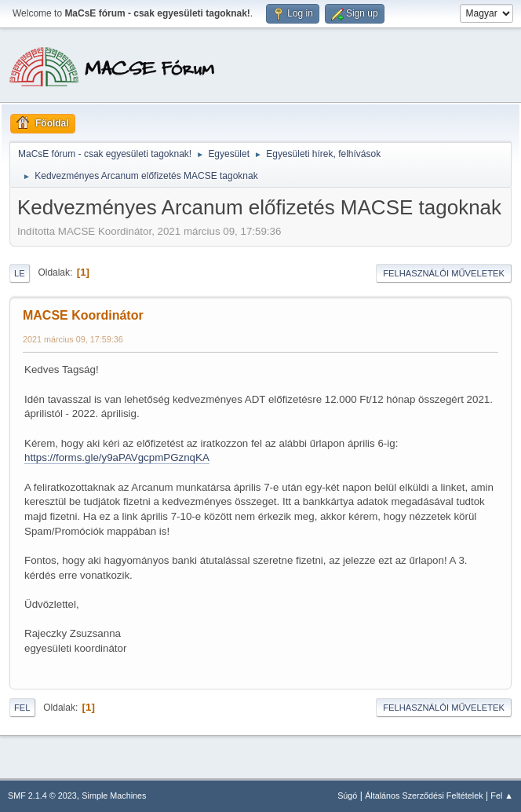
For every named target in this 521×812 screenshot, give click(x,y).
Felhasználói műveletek (444, 273)
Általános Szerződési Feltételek (424, 796)
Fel (22, 708)
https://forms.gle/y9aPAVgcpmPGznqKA (117, 457)
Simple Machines (114, 796)
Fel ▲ (502, 796)
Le (20, 273)
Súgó (347, 796)
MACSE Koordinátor (83, 315)
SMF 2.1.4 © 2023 (42, 796)
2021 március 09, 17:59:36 (73, 339)
